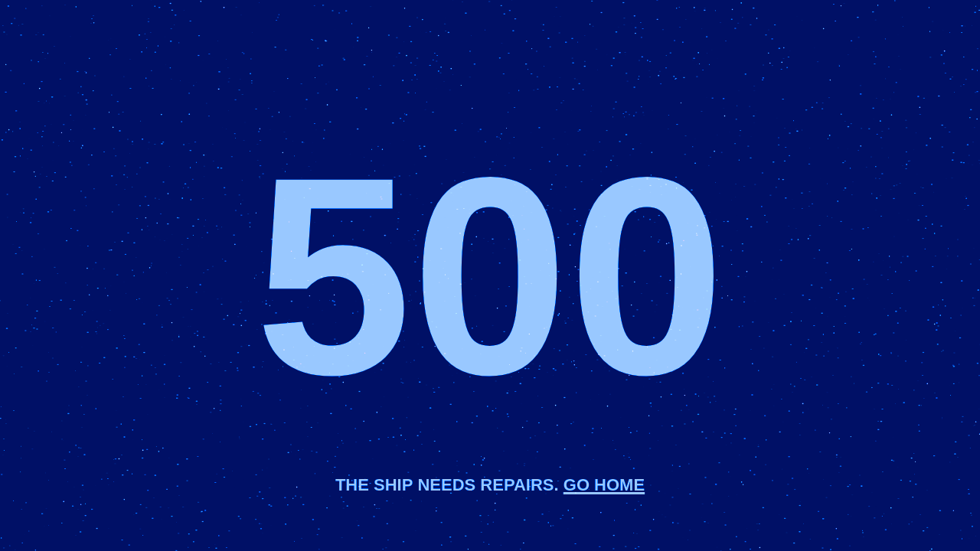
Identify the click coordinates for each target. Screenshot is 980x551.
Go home (604, 482)
